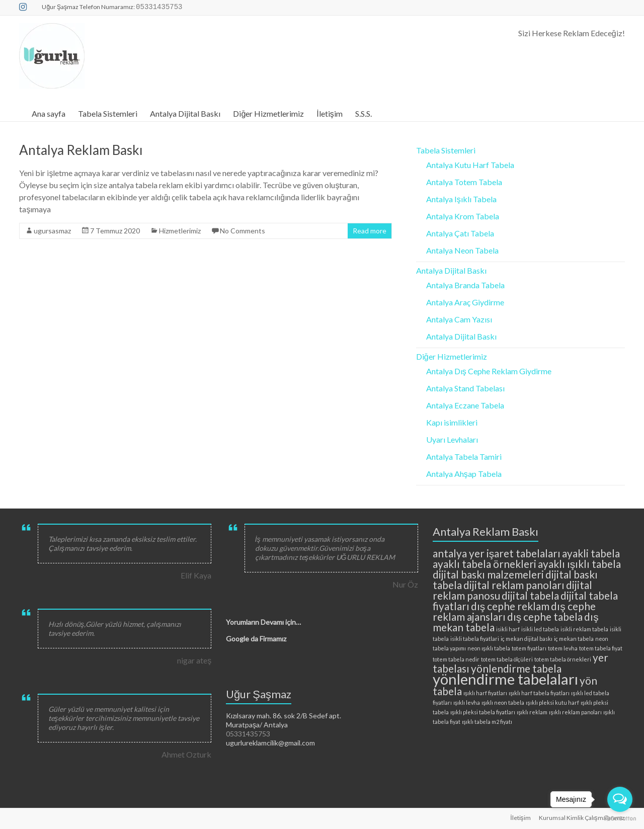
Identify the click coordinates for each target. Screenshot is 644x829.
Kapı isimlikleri (452, 422)
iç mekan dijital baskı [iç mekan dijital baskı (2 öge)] (527, 639)
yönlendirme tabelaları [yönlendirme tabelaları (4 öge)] (505, 679)
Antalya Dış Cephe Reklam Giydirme (489, 371)
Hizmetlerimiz (180, 231)
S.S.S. (364, 113)
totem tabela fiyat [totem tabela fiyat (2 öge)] (601, 648)
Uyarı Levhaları (452, 439)
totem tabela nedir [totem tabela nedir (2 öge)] (456, 659)
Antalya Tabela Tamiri (464, 457)
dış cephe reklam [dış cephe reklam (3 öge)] (510, 606)
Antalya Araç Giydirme (465, 302)
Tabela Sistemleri (108, 113)
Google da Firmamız (256, 639)
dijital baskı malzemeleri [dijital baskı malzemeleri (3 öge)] (488, 574)
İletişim (329, 113)
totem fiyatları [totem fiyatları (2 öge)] (529, 648)
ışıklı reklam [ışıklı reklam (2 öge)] (532, 712)
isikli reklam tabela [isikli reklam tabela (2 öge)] (584, 629)
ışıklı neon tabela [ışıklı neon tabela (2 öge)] (503, 702)
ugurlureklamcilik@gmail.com (270, 743)
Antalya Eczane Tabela (465, 405)
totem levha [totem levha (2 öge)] (563, 648)
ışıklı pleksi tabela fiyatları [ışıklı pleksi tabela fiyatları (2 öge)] (483, 712)
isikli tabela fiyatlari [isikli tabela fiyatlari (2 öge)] (475, 639)
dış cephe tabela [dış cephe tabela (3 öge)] (545, 616)
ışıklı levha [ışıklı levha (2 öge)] (467, 702)
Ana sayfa (49, 113)
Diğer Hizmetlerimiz (268, 113)
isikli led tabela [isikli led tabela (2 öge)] (540, 629)
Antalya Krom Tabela (463, 216)
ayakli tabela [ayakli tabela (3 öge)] (591, 553)
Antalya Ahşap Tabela (464, 474)
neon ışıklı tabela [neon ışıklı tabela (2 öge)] (489, 648)
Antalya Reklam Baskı (81, 150)
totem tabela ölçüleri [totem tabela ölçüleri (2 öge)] (507, 659)
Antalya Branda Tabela (465, 285)
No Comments (243, 231)
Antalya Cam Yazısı (459, 319)
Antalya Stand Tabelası (465, 388)
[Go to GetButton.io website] (620, 819)
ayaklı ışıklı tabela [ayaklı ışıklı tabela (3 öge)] (579, 564)
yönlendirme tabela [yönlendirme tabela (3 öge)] (516, 668)
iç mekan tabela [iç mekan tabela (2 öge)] (574, 639)
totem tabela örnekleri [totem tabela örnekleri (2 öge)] (563, 659)
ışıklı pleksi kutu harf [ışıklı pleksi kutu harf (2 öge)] (552, 702)
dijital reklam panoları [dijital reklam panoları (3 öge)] (514, 585)
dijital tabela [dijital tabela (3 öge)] (530, 595)
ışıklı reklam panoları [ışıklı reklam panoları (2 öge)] (575, 712)
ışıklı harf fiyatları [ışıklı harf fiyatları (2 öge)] (485, 693)
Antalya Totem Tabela (464, 182)
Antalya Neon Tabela (462, 250)
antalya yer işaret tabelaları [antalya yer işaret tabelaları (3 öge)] (497, 553)
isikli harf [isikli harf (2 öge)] (508, 629)
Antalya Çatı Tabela (460, 233)
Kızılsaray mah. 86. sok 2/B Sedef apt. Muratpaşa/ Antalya (284, 720)
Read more (370, 231)
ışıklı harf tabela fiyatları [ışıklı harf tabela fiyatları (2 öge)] (539, 693)
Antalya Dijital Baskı (185, 113)
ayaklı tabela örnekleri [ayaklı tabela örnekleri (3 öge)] (485, 564)
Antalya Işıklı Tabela (461, 199)
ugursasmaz (52, 231)
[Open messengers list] (620, 799)
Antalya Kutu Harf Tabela (470, 165)
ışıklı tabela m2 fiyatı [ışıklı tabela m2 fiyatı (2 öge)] (487, 722)
